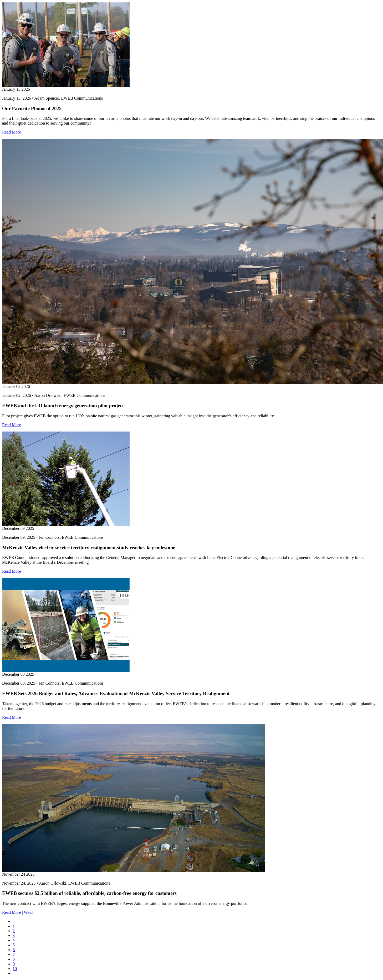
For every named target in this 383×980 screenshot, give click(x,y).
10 (15, 969)
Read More (12, 132)
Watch (29, 912)
